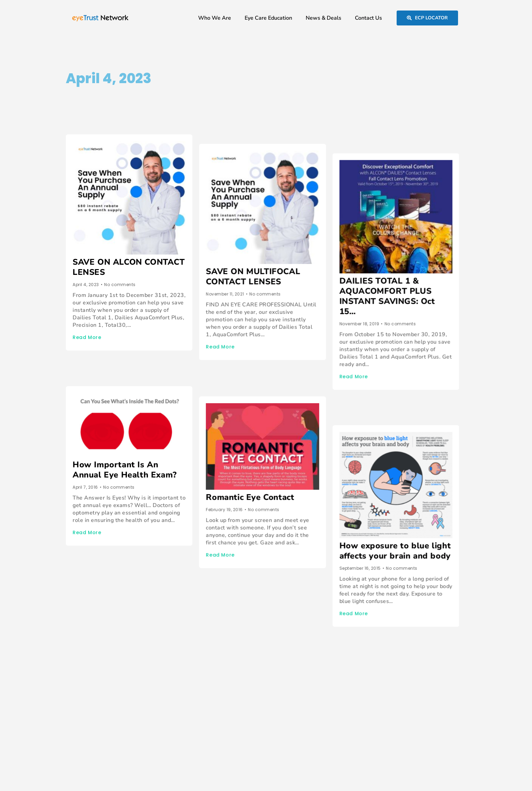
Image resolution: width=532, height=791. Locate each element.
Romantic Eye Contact (253, 463)
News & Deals (324, 18)
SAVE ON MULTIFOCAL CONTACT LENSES (256, 267)
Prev (71, 600)
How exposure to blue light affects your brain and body (402, 508)
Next (97, 600)
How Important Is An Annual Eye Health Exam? (125, 446)
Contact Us (368, 18)
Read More (87, 337)
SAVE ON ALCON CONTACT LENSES (129, 267)
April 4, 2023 (109, 78)
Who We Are (215, 18)
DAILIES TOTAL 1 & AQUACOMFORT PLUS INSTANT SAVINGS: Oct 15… (394, 277)
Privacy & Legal (434, 774)
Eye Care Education (268, 18)
